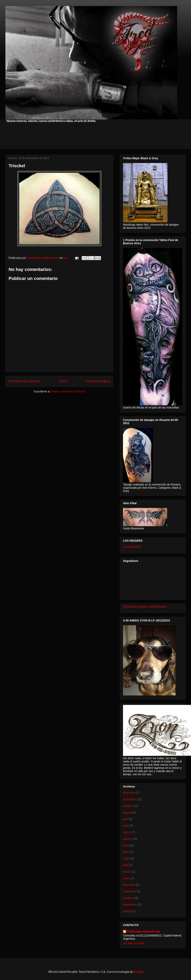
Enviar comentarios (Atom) (68, 392)
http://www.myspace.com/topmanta (145, 607)
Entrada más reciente (24, 381)
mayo (126, 858)
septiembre (130, 905)
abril (126, 865)
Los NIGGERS (132, 547)
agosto (127, 813)
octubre (128, 806)
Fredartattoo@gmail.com (144, 931)
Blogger (139, 972)
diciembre (129, 793)
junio (126, 826)
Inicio (63, 381)
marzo (127, 832)
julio (125, 819)
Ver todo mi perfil (134, 943)
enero (127, 878)
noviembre (130, 799)
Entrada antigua (98, 381)
